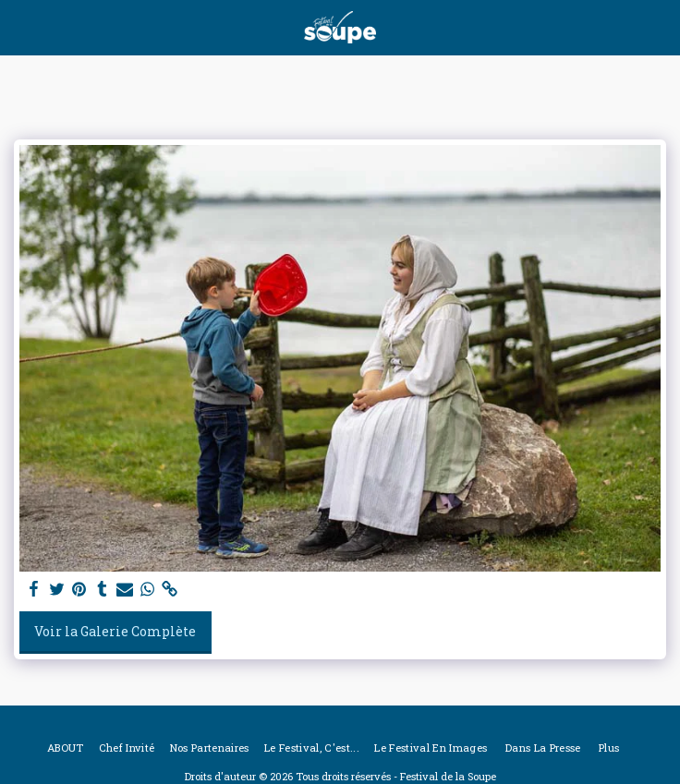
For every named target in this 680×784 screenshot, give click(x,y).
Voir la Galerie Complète (115, 631)
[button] (20, 27)
